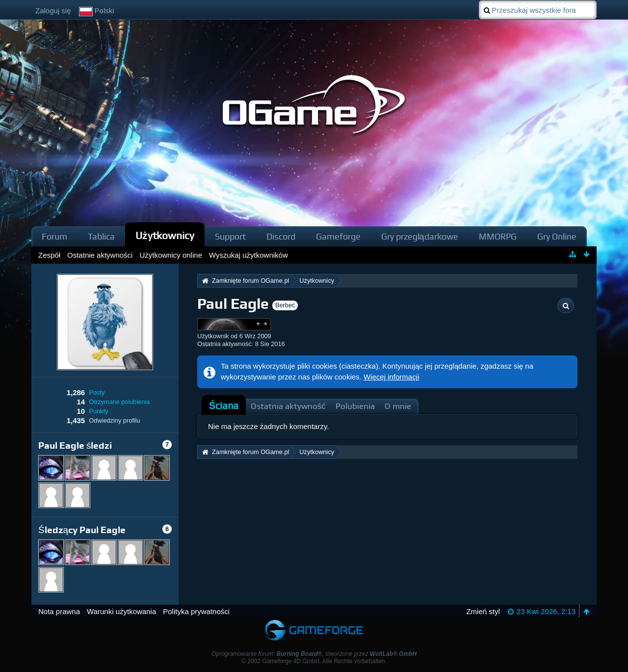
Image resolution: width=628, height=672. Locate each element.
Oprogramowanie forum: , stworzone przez (314, 654)
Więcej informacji (391, 377)
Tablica (101, 236)
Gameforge (338, 236)
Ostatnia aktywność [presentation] (288, 406)
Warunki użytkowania (121, 611)
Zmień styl (483, 611)
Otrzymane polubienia (119, 402)
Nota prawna (59, 611)
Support (230, 236)
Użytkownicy (165, 235)
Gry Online (557, 236)
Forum (54, 236)
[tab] (224, 406)
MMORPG (498, 236)
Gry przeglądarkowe (420, 236)
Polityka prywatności (196, 611)
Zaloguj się (53, 11)
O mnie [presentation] (398, 406)
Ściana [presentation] (224, 406)
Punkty (98, 411)
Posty (97, 392)
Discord (281, 236)
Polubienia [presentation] (355, 406)
